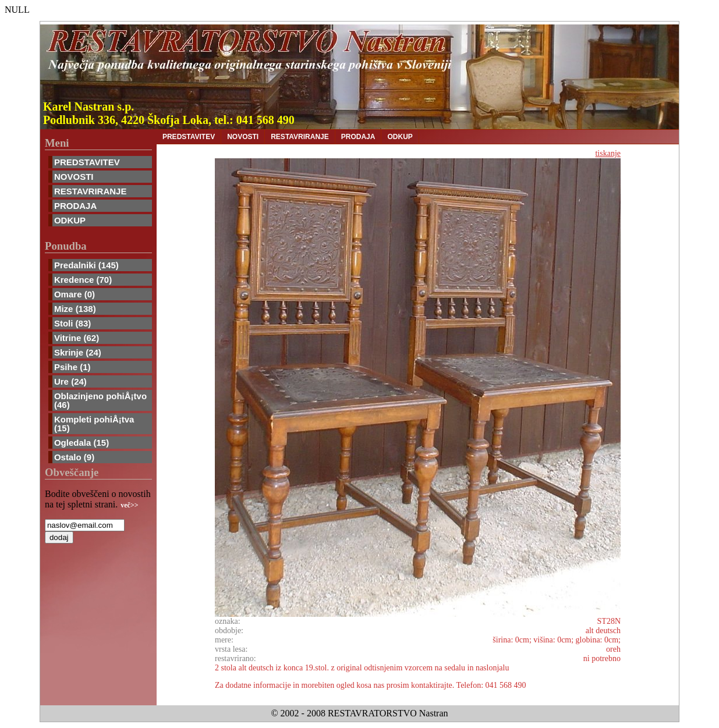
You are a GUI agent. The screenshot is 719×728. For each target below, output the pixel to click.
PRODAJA (75, 206)
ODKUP (70, 220)
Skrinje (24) (78, 352)
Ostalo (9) (74, 457)
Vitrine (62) (77, 338)
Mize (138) (75, 309)
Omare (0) (75, 294)
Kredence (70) (83, 280)
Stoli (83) (72, 323)
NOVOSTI (74, 177)
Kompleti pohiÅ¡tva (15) (94, 424)
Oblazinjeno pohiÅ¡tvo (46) (100, 400)
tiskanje (608, 153)
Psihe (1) (72, 367)
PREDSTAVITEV (87, 162)
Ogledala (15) (82, 443)
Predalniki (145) (86, 265)
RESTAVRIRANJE (90, 191)
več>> (129, 505)
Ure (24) (70, 381)
